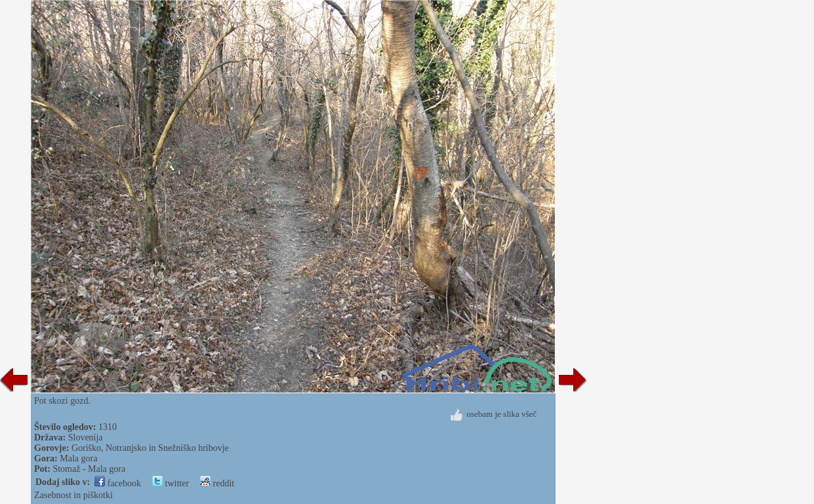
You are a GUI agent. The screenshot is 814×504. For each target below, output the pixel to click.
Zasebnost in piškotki (73, 495)
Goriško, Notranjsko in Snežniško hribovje (150, 448)
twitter (171, 483)
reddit (217, 483)
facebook (118, 483)
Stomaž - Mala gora (89, 469)
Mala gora (78, 458)
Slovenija (86, 437)
